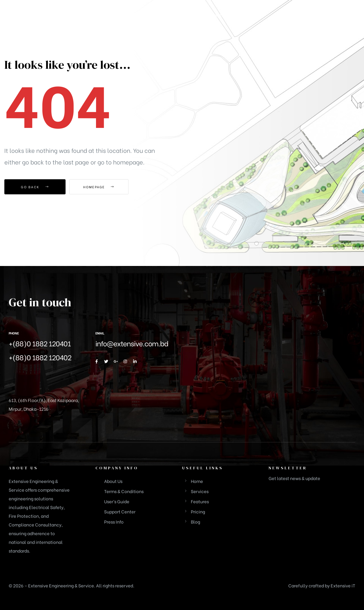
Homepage (101, 187)
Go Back (35, 187)
